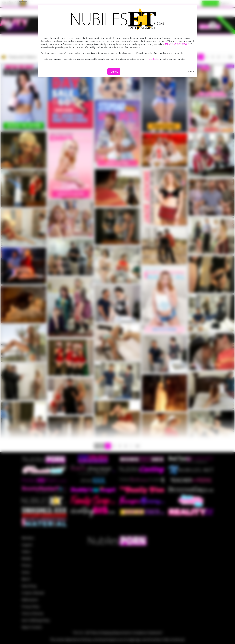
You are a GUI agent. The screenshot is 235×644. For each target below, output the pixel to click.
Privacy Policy (152, 59)
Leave (191, 71)
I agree (114, 72)
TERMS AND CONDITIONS (177, 44)
